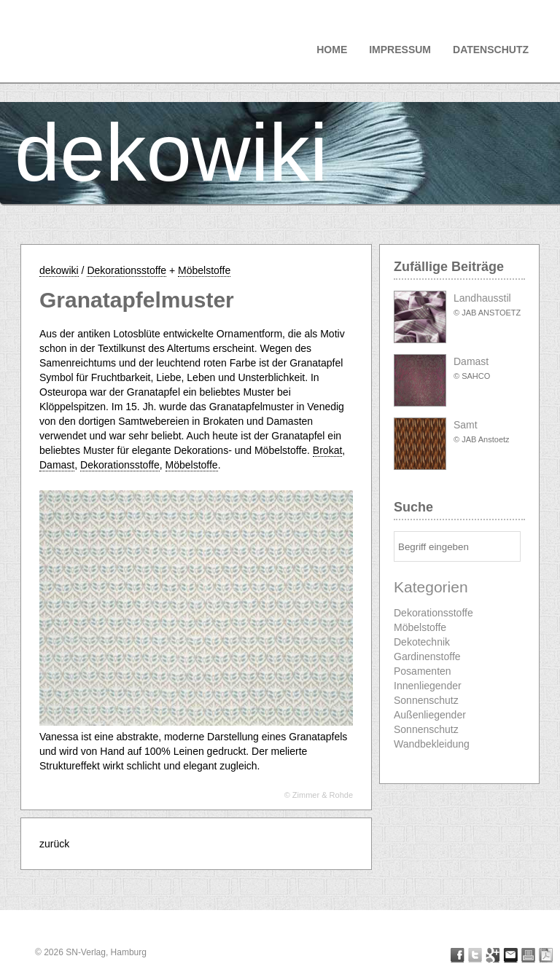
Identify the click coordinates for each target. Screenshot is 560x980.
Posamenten (423, 671)
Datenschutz (491, 50)
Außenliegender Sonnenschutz (430, 722)
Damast (57, 465)
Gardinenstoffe (427, 656)
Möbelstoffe (204, 270)
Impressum (400, 50)
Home (332, 50)
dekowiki (171, 153)
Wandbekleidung (432, 744)
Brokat (327, 450)
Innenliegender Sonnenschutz (428, 693)
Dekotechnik (422, 642)
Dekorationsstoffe (127, 270)
